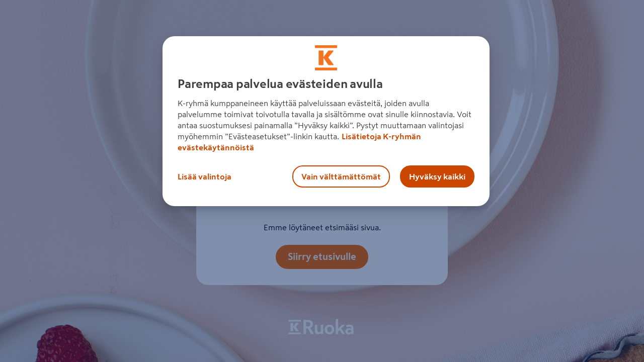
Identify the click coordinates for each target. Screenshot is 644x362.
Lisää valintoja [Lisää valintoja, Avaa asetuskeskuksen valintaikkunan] (205, 176)
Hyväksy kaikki (437, 176)
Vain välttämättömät (341, 176)
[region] (326, 121)
